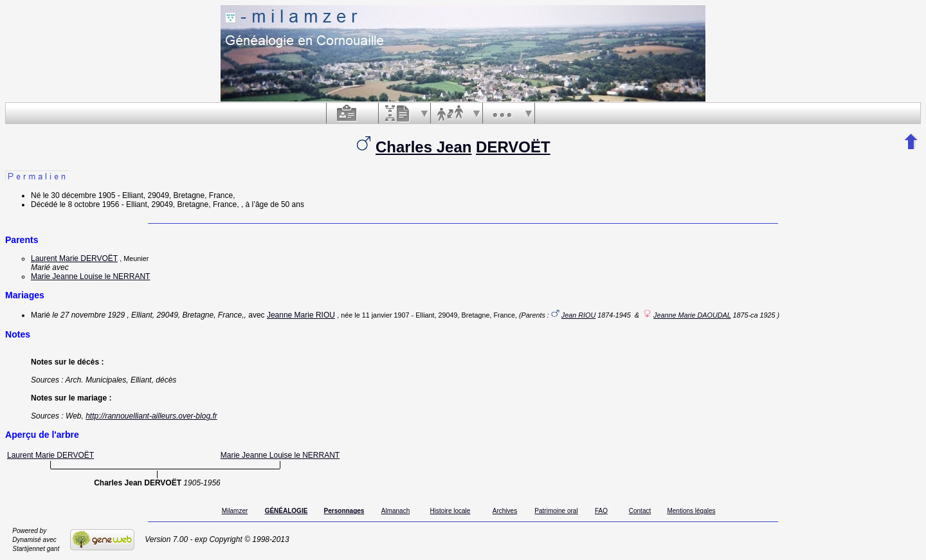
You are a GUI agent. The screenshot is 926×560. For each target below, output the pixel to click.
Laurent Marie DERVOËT (74, 258)
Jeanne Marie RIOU (301, 315)
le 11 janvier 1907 (382, 315)
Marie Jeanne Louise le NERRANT (90, 276)
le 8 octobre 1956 (90, 204)
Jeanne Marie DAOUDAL (692, 315)
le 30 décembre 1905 (79, 195)
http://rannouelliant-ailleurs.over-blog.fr (151, 416)
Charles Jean (423, 147)
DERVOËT (513, 147)
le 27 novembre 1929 (88, 315)
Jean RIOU (578, 315)
